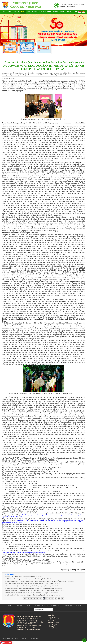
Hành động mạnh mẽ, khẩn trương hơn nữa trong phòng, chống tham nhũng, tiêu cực (31, 590)
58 (35, 598)
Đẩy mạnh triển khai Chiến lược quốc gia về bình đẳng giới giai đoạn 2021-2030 (29, 595)
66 (59, 598)
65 (56, 598)
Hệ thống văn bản (34, 12)
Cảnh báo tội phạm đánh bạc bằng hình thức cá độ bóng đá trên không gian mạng (30, 588)
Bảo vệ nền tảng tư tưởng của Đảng (42, 73)
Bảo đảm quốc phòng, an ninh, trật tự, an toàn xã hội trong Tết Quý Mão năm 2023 (30, 579)
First (25, 598)
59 (38, 598)
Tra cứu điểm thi (59, 12)
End (62, 598)
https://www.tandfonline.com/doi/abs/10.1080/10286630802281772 (25, 552)
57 (32, 598)
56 (29, 598)
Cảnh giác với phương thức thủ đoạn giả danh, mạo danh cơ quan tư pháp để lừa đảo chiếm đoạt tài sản (36, 581)
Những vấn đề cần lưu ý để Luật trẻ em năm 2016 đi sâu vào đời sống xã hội (28, 593)
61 (44, 598)
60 (41, 598)
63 (50, 598)
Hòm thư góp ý (54, 606)
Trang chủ (7, 12)
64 (53, 598)
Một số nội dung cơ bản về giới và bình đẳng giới (20, 577)
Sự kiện (70, 11)
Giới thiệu (16, 12)
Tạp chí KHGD (46, 12)
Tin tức (23, 12)
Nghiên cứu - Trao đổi (23, 73)
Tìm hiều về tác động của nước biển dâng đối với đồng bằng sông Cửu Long (28, 586)
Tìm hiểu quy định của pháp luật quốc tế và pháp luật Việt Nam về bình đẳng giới (30, 584)
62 (47, 598)
